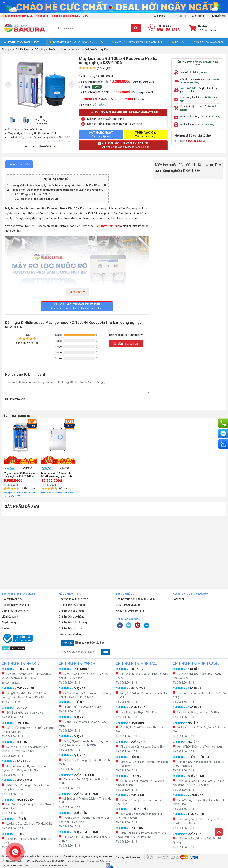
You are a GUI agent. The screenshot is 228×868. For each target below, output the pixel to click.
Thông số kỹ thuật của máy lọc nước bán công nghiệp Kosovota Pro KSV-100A (59, 185)
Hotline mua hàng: (136, 599)
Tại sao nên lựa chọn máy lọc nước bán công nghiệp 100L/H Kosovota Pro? (57, 190)
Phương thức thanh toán (74, 599)
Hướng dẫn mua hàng (72, 605)
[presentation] (8, 85)
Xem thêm (77, 292)
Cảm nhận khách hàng (15, 611)
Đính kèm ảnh (15, 399)
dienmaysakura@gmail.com (86, 861)
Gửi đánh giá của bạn (126, 344)
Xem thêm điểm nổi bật (38, 146)
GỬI (105, 652)
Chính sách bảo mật (71, 628)
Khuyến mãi (219, 16)
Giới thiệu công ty (12, 599)
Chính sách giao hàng (72, 617)
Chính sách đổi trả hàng (73, 622)
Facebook (179, 599)
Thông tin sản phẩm (19, 164)
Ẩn (68, 179)
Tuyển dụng (197, 16)
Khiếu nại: (130, 611)
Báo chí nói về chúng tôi (209, 42)
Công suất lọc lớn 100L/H (36, 194)
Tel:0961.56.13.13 (11, 683)
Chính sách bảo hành (71, 611)
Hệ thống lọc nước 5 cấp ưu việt (40, 199)
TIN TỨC (178, 42)
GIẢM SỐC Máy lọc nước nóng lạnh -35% (137, 42)
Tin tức (177, 16)
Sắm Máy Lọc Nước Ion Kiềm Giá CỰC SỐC (78, 42)
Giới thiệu (160, 16)
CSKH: (128, 605)
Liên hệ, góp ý (10, 617)
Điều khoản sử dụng (71, 634)
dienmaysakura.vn (58, 866)
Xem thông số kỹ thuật (41, 120)
